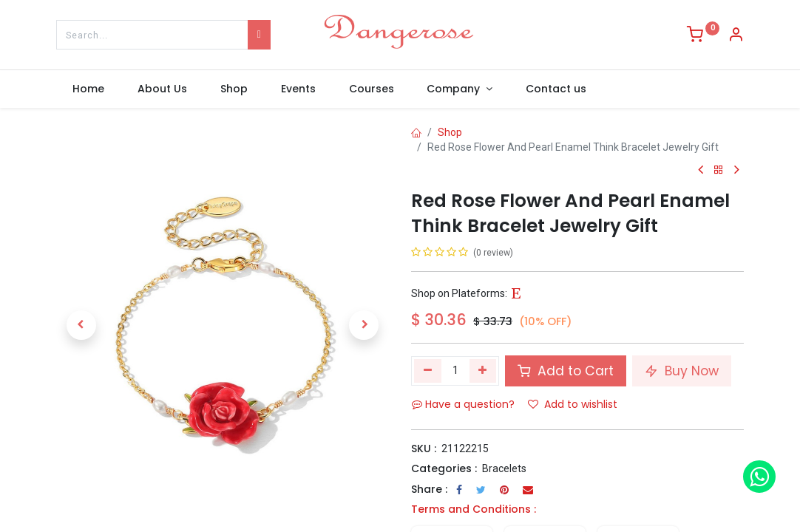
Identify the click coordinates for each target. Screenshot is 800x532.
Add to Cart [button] (566, 371)
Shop (450, 132)
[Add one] (483, 371)
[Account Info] (736, 36)
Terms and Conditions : (474, 509)
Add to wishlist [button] (573, 404)
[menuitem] (89, 89)
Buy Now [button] (682, 371)
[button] (81, 325)
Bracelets (504, 468)
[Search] (259, 35)
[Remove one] (428, 371)
